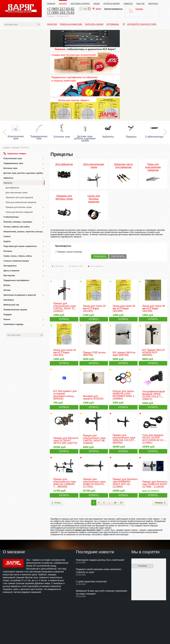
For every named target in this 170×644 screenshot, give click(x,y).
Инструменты (24, 266)
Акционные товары (15, 154)
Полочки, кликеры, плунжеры (24, 222)
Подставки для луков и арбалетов (24, 247)
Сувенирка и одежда (24, 325)
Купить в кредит (112, 4)
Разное (24, 320)
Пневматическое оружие (15, 310)
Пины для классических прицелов (21, 202)
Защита (24, 242)
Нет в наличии (97, 266)
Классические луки (24, 159)
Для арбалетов (12, 188)
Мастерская (24, 276)
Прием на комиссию (71, 24)
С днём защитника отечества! (91, 582)
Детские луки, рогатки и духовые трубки (24, 173)
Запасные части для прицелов (19, 197)
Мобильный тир (11, 305)
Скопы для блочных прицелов (19, 212)
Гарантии (52, 24)
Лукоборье (9, 300)
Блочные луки (24, 169)
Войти (97, 9)
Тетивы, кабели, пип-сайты (24, 227)
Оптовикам (113, 24)
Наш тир (141, 4)
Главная (51, 4)
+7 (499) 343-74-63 (61, 13)
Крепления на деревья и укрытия (24, 295)
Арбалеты (24, 178)
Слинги (7, 236)
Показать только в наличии (70, 252)
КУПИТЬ (64, 319)
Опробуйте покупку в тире (139, 24)
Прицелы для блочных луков (25, 208)
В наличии (60, 266)
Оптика (7, 290)
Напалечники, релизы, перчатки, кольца (24, 232)
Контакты (153, 4)
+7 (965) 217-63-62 (61, 9)
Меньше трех (78, 266)
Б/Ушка (7, 285)
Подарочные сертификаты (16, 280)
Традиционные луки (24, 164)
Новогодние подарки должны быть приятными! (100, 560)
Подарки (8, 314)
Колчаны (24, 251)
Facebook (142, 566)
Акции (97, 4)
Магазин (16, 147)
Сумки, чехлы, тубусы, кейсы (24, 256)
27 (121, 503)
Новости (128, 4)
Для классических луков (16, 193)
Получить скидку (94, 24)
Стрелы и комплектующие (24, 261)
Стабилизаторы (24, 217)
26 (115, 503)
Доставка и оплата (80, 4)
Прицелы (24, 183)
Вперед (160, 503)
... (109, 503)
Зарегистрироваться (113, 9)
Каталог (63, 4)
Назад (56, 503)
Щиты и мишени (24, 271)
